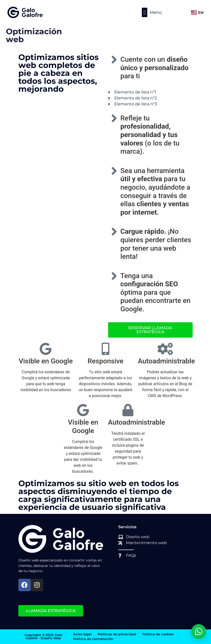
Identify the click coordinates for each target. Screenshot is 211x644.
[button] (145, 12)
